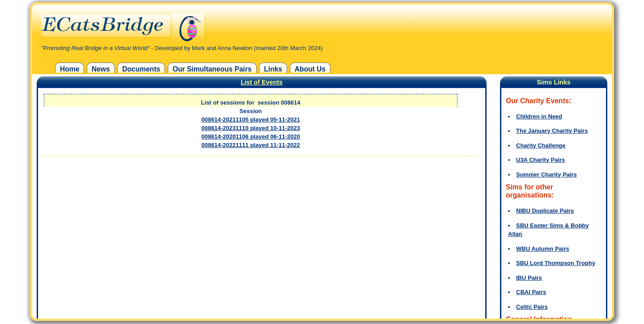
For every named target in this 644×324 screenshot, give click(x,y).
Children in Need (539, 116)
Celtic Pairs (532, 307)
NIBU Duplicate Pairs (545, 211)
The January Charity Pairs (552, 131)
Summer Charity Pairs (547, 175)
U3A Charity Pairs (540, 160)
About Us (310, 69)
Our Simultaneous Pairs (212, 69)
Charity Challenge (541, 145)
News (101, 69)
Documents (141, 69)
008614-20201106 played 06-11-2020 (250, 137)
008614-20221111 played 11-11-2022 (250, 145)
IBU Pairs (529, 278)
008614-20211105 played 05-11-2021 (250, 120)
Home (70, 69)
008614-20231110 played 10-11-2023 (250, 128)
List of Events (262, 82)
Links (273, 69)
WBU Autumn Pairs (543, 249)
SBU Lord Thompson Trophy (556, 263)
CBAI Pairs (531, 292)
